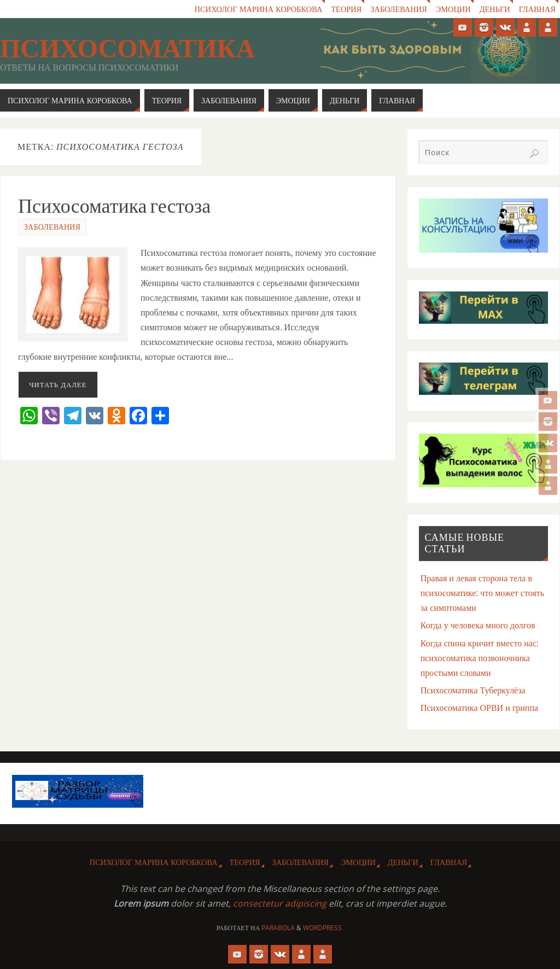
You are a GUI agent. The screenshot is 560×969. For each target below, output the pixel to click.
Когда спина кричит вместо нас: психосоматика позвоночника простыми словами (480, 658)
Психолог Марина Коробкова (259, 9)
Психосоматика (127, 49)
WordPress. (323, 928)
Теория (346, 9)
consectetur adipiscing (280, 903)
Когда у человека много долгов (478, 625)
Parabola (278, 928)
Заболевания (398, 9)
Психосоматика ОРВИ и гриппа (479, 708)
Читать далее (58, 384)
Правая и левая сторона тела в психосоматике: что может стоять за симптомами (482, 593)
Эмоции (453, 9)
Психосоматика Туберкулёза (473, 690)
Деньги (495, 9)
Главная (537, 9)
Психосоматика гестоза (114, 206)
